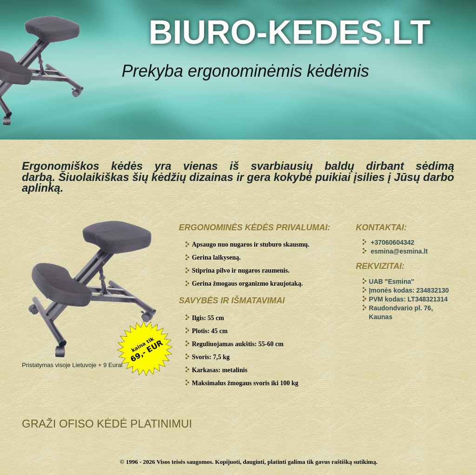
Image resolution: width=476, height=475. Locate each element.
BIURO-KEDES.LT (289, 32)
